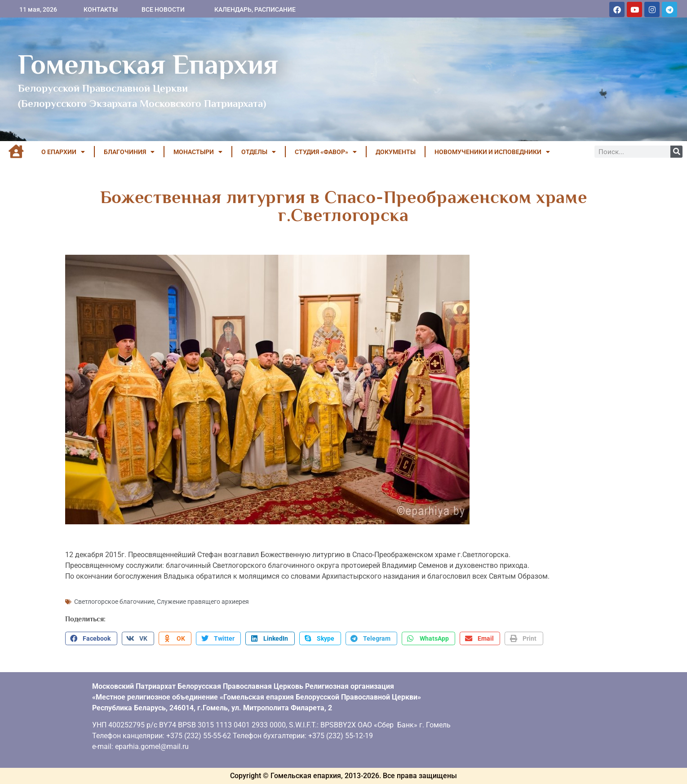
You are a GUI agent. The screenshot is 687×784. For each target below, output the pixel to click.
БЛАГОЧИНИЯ (129, 152)
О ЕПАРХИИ (63, 152)
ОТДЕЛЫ (259, 152)
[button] (91, 638)
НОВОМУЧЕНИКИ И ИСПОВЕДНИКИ (492, 152)
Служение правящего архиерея (203, 602)
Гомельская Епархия (148, 64)
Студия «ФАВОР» (326, 152)
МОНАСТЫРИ (198, 152)
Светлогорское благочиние (114, 602)
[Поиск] (676, 152)
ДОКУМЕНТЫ (396, 152)
